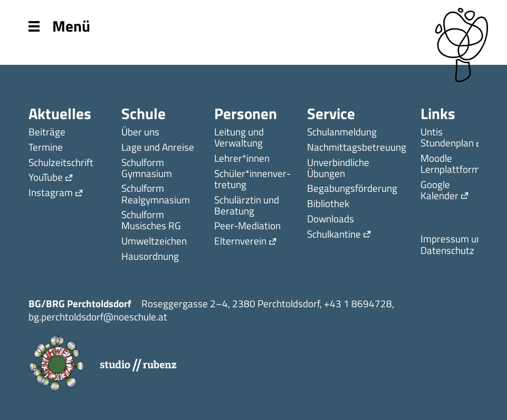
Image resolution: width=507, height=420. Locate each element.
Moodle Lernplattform (450, 164)
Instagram (51, 193)
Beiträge (47, 133)
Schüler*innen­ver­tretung (252, 180)
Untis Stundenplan (447, 138)
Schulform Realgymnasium (156, 194)
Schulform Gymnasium (147, 169)
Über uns (140, 133)
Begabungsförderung (352, 189)
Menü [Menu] (59, 25)
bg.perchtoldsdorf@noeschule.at (98, 316)
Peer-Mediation (247, 226)
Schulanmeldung (342, 133)
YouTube (46, 178)
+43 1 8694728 (358, 303)
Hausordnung (150, 257)
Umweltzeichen (154, 242)
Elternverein (240, 242)
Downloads (331, 219)
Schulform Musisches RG (151, 221)
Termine (46, 148)
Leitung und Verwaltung (239, 138)
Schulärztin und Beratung (247, 206)
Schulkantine (334, 235)
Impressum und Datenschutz (454, 245)
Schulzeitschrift (61, 163)
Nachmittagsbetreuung (357, 148)
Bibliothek (328, 204)
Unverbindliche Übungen (338, 169)
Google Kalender (439, 191)
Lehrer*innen (242, 159)
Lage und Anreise (158, 148)
